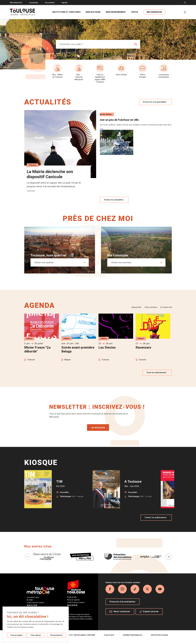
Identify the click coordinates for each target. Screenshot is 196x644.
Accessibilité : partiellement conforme (78, 639)
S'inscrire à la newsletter (155, 102)
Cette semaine (151, 311)
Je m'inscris (98, 431)
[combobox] (93, 44)
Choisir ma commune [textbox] (121, 266)
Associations (50, 3)
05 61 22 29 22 (72, 609)
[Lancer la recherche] (136, 44)
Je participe (33, 3)
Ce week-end (166, 311)
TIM (59, 485)
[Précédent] (27, 560)
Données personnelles (132, 639)
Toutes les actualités (114, 204)
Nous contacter (120, 615)
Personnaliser (56, 635)
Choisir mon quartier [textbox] (44, 266)
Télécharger (72, 500)
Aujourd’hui (136, 311)
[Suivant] (169, 560)
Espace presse (149, 615)
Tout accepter (16, 635)
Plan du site (109, 639)
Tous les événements (157, 376)
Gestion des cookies (159, 639)
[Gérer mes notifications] (185, 12)
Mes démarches (16, 3)
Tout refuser (36, 635)
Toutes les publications (156, 521)
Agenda (64, 3)
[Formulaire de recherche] (185, 3)
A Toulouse (133, 485)
